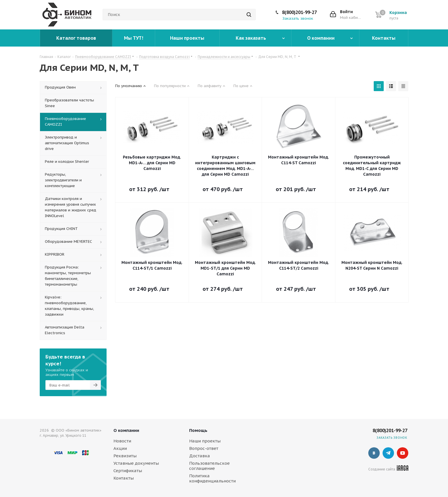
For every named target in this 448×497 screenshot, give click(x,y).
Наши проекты (205, 441)
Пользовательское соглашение (209, 466)
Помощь (198, 430)
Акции (120, 448)
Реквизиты (125, 456)
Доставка (200, 456)
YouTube (403, 453)
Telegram (388, 453)
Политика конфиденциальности (212, 478)
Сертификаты (128, 471)
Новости (122, 441)
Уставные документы (136, 463)
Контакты (124, 478)
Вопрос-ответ (204, 448)
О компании (126, 430)
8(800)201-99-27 (299, 12)
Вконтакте (374, 453)
